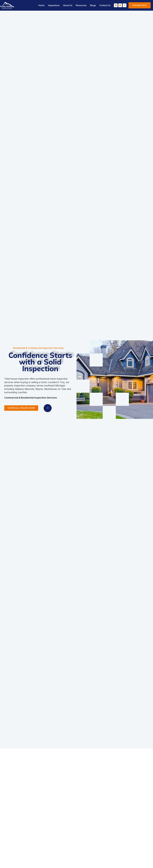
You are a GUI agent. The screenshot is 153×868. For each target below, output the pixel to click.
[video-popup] (44, 408)
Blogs (93, 5)
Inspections (54, 5)
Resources (81, 5)
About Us (68, 5)
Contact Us (105, 5)
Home (41, 5)
